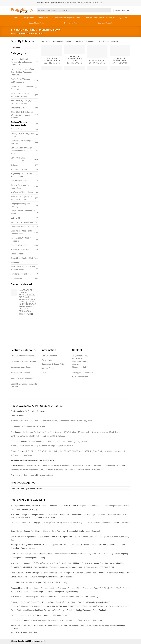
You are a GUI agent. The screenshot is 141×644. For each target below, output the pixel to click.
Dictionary (15, 165)
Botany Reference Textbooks (58, 465)
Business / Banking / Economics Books (19, 124)
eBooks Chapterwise (19, 169)
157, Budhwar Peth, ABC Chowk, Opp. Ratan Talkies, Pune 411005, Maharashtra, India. (80, 361)
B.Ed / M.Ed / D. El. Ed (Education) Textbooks (20, 95)
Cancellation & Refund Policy (53, 364)
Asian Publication (106, 506)
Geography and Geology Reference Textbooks (83, 469)
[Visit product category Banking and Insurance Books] (52, 57)
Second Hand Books (37, 23)
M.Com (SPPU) (66, 446)
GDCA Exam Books (19, 181)
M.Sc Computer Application (22, 455)
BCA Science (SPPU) (83, 451)
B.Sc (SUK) (43, 451)
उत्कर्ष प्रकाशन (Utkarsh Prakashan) (88, 620)
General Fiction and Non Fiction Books (20, 187)
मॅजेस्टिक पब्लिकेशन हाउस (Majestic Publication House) (54, 563)
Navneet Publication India (48, 573)
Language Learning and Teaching (20, 205)
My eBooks (123, 18)
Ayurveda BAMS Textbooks (22, 421)
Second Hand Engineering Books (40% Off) (24, 385)
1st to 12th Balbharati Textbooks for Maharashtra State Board (21, 62)
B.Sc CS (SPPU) (66, 451)
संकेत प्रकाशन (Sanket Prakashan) (74, 602)
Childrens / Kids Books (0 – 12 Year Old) (100, 18)
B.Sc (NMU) (53, 451)
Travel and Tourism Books (21, 274)
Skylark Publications (19, 610)
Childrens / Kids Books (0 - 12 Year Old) (23, 142)
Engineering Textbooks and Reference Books (22, 175)
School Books (43, 18)
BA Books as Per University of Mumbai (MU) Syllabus (99, 432)
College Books (28, 18)
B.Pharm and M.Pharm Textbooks (24, 361)
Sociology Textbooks (45, 475)
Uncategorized (16, 278)
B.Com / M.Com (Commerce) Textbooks (22, 88)
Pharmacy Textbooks (19, 245)
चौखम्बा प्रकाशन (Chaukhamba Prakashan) (66, 523)
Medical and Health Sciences (22, 227)
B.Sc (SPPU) (31, 451)
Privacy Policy (47, 360)
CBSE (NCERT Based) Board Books (22, 135)
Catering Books (17, 129)
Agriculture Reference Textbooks (32, 465)
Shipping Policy (48, 368)
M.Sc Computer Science (114, 451)
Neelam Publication (83, 573)
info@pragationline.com (83, 373)
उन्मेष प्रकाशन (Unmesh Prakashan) (60, 620)
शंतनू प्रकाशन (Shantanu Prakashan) (24, 606)
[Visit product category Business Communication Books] (75, 57)
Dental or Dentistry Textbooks (46, 421)
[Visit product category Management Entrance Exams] (120, 57)
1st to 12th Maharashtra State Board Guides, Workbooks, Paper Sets (23, 72)
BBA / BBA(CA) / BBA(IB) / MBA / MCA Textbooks (21, 102)
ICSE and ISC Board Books (22, 192)
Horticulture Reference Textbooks (111, 465)
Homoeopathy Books (66, 421)
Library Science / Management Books (23, 212)
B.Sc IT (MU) (98, 451)
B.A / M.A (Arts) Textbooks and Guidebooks (21, 81)
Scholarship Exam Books (21, 249)
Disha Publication (58, 531)
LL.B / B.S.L (15, 218)
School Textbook (17, 254)
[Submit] (39, 10)
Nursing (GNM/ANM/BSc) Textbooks (21, 239)
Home (16, 18)
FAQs (44, 372)
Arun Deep (16, 510)
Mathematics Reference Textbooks (24, 469)
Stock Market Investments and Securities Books (23, 268)
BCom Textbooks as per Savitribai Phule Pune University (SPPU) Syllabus (58, 442)
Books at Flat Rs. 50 (71, 23)
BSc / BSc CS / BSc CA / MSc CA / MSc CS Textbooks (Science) (23, 115)
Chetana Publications (92, 523)
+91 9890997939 (80, 377)
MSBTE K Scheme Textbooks (22, 356)
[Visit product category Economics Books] (97, 57)
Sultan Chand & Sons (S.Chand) (24, 602)
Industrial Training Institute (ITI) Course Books (21, 198)
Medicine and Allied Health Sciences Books (21, 232)
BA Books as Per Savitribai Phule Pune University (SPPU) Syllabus (50, 432)
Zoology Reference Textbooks (51, 469)
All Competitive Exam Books (22, 378)
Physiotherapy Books (84, 421)
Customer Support (105, 23)
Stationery (15, 262)
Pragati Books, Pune (119, 588)
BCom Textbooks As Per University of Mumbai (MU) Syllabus (35, 446)
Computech (106, 523)
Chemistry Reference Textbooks (83, 465)
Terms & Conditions (49, 356)
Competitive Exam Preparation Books (67, 18)
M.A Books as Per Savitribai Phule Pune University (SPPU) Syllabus (38, 436)
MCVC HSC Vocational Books (23, 222)
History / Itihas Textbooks (26, 475)
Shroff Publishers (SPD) (84, 606)
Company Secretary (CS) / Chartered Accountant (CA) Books (21, 151)
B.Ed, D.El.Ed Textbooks (20, 373)
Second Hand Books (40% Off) (23, 258)
